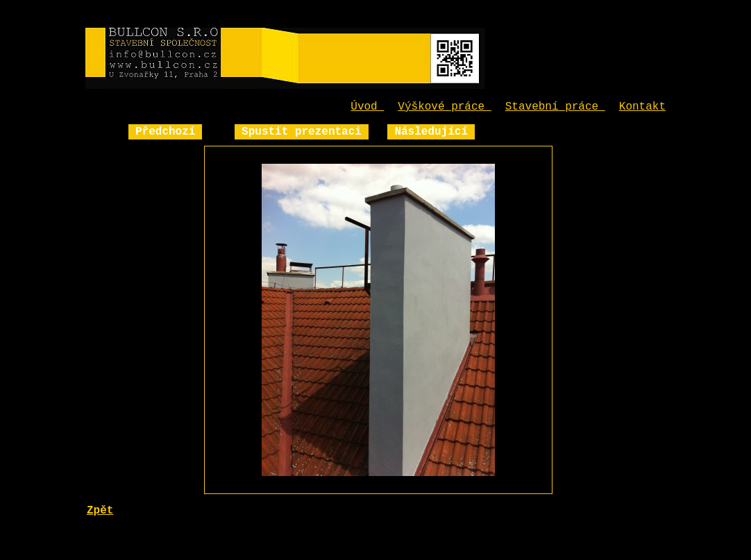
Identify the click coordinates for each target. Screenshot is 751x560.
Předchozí (165, 132)
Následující (431, 132)
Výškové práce (444, 107)
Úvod (367, 107)
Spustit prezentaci (302, 132)
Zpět (100, 511)
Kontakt (642, 107)
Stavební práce (555, 107)
